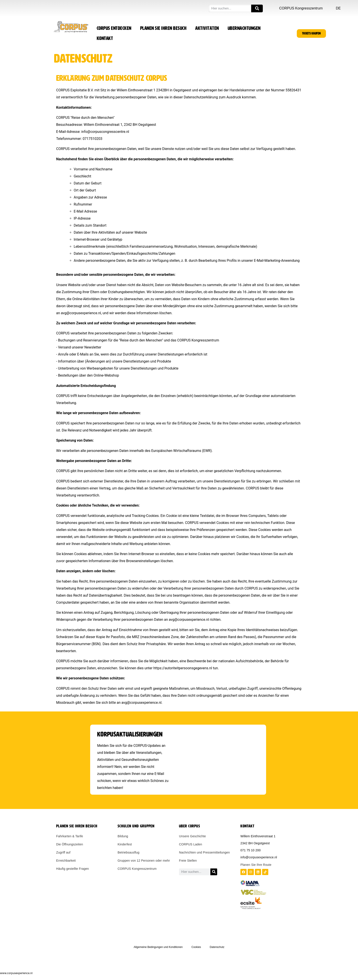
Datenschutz (217, 947)
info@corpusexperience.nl (259, 857)
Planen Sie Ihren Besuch (163, 28)
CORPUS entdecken (114, 28)
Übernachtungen (244, 28)
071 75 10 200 (251, 850)
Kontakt (105, 38)
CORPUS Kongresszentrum (301, 8)
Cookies (196, 947)
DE (338, 8)
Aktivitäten (207, 28)
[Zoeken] (257, 8)
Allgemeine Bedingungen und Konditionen (158, 947)
